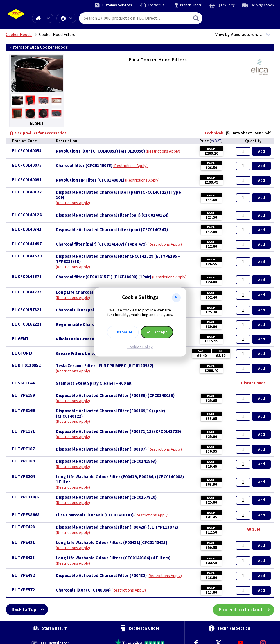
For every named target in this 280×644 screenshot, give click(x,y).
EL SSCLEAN (24, 383)
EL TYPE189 (24, 461)
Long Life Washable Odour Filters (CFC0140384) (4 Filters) (113, 558)
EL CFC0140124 (27, 215)
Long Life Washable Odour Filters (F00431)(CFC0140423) (112, 543)
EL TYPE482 (24, 575)
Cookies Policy (140, 347)
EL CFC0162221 (27, 324)
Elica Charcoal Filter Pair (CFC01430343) (95, 515)
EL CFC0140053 (27, 151)
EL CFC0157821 (27, 310)
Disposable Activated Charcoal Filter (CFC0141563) (106, 462)
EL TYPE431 (24, 542)
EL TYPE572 (24, 590)
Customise (123, 332)
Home (38, 18)
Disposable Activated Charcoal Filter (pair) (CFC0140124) (112, 215)
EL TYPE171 (24, 431)
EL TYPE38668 (26, 515)
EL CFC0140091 (27, 180)
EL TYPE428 (24, 527)
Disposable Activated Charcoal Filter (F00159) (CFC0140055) (115, 396)
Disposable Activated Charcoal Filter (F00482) (101, 576)
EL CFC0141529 (27, 256)
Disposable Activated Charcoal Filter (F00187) (101, 449)
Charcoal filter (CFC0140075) (84, 166)
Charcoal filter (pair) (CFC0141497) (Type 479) (101, 244)
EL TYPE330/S (26, 497)
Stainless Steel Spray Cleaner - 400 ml (94, 384)
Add (261, 151)
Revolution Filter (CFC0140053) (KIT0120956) (100, 151)
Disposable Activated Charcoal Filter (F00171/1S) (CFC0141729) (118, 432)
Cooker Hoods (19, 35)
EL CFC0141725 (27, 292)
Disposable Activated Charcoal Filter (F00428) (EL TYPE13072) (117, 527)
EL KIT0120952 (26, 365)
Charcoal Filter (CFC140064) (83, 590)
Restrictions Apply (163, 151)
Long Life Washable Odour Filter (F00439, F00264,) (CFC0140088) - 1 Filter (121, 480)
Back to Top (30, 609)
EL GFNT (20, 339)
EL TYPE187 (24, 449)
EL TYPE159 (24, 395)
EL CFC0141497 (27, 244)
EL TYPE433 (24, 558)
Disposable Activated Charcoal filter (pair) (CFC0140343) (112, 230)
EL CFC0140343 (27, 230)
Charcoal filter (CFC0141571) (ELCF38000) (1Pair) (104, 277)
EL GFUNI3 (22, 353)
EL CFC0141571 (27, 277)
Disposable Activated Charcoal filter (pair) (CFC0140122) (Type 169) (118, 195)
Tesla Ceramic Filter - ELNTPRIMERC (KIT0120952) (105, 366)
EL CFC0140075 (27, 165)
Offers (71, 18)
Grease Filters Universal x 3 (83, 354)
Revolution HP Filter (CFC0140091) (90, 180)
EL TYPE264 (24, 477)
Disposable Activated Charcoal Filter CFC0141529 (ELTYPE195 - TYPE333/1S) (118, 259)
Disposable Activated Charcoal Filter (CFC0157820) (106, 498)
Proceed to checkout (246, 609)
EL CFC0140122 (27, 192)
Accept (157, 332)
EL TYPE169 (24, 411)
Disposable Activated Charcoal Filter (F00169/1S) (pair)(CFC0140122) (110, 414)
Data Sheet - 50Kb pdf (248, 133)
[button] (176, 297)
